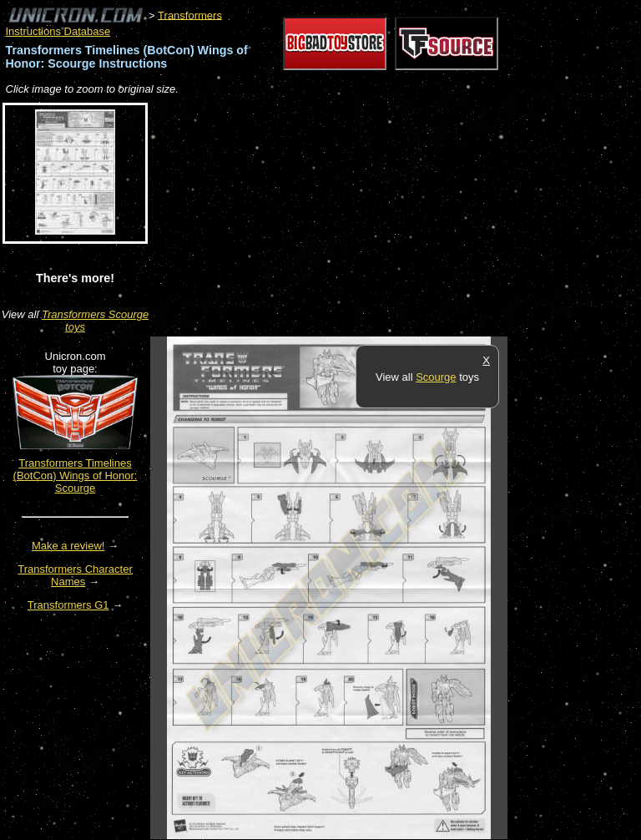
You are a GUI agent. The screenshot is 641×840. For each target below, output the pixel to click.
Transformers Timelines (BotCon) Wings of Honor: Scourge (76, 476)
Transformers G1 (68, 605)
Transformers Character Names (75, 575)
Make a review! (68, 546)
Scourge (436, 377)
